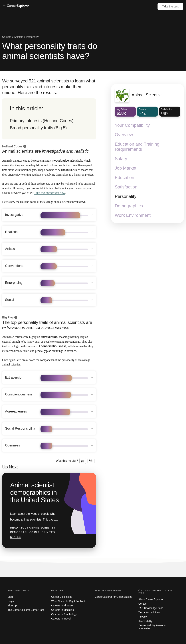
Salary (121, 159)
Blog (10, 597)
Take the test (170, 6)
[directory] (49, 119)
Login (11, 601)
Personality (126, 196)
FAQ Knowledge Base (151, 608)
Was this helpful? (67, 461)
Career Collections (62, 597)
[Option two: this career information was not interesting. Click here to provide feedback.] (91, 461)
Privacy (143, 617)
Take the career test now (50, 193)
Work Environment (133, 215)
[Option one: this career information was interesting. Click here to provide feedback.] (83, 461)
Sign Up (12, 606)
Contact (143, 604)
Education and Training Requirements (137, 147)
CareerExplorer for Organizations (113, 597)
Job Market (126, 168)
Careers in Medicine (63, 610)
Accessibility (145, 621)
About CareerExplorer (151, 599)
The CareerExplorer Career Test (26, 610)
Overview (124, 135)
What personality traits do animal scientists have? (50, 51)
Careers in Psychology (64, 614)
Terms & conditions (149, 612)
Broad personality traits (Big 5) (38, 128)
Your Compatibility (132, 125)
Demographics (129, 206)
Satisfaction (126, 187)
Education (125, 177)
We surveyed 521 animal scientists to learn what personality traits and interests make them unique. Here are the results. (49, 87)
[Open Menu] (80, 6)
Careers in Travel (61, 619)
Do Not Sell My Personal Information (152, 627)
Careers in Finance (62, 606)
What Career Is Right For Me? (68, 601)
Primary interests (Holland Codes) (42, 121)
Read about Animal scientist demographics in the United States (33, 532)
